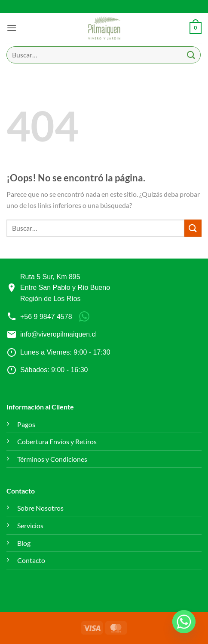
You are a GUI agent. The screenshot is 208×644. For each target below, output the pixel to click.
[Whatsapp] (184, 622)
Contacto (31, 560)
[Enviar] (191, 55)
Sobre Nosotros (40, 508)
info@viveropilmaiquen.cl (58, 334)
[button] (12, 28)
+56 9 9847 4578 (46, 317)
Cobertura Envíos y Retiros (57, 441)
